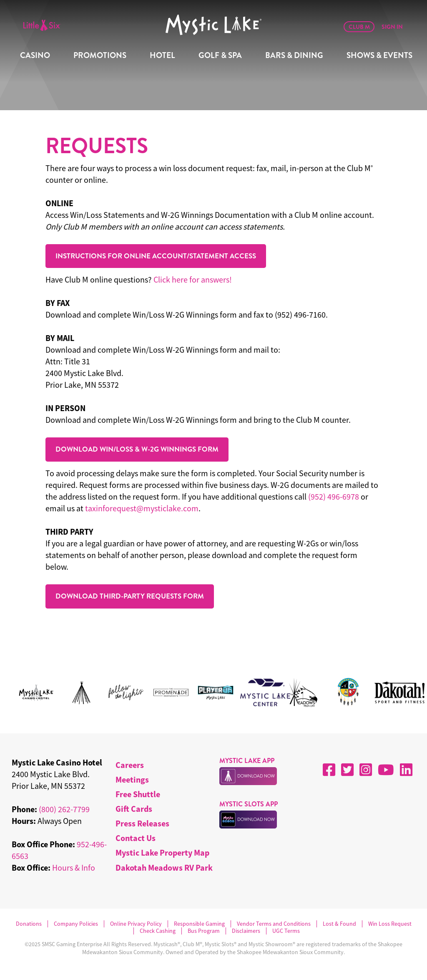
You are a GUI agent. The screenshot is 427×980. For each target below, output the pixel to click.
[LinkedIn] (406, 770)
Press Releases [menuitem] (142, 823)
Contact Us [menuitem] (136, 838)
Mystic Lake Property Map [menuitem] (162, 852)
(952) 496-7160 (300, 314)
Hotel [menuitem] (162, 55)
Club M (359, 27)
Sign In (392, 27)
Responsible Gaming (199, 924)
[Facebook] (329, 770)
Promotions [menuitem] (100, 55)
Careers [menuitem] (130, 765)
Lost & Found (339, 924)
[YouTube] (386, 770)
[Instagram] (366, 770)
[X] (347, 770)
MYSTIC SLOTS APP (249, 804)
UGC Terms (286, 931)
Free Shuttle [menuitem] (138, 794)
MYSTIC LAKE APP (247, 761)
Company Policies (76, 924)
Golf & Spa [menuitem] (220, 55)
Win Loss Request (390, 924)
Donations (29, 924)
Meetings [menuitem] (132, 779)
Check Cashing (158, 931)
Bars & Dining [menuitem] (294, 55)
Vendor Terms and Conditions (274, 924)
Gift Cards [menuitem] (134, 809)
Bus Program (204, 931)
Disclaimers (246, 931)
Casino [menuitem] (35, 55)
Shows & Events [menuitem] (379, 55)
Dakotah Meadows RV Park (164, 868)
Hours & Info (74, 868)
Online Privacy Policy (136, 924)
